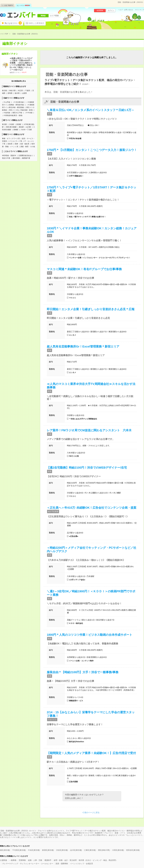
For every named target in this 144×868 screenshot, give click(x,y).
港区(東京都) (5, 850)
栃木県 (17, 93)
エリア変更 (54, 16)
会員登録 (100, 10)
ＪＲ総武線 (6, 113)
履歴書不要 (26, 158)
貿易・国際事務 (62, 864)
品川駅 (29, 127)
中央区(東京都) (34, 850)
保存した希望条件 (37, 23)
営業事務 (22, 860)
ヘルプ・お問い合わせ (126, 10)
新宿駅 (19, 124)
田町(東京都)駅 (11, 127)
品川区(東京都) (76, 850)
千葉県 (28, 91)
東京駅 (4, 124)
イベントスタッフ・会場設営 (82, 864)
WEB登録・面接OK (9, 155)
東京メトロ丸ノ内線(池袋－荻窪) (21, 110)
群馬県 (10, 93)
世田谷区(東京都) (133, 850)
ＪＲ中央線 (28, 113)
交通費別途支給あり (26, 155)
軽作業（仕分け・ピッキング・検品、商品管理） (98, 860)
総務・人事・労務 (35, 860)
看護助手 (48, 860)
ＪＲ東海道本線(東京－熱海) (12, 115)
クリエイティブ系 (16, 141)
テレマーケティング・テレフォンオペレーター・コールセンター (28, 864)
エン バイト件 (24, 5)
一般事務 (13, 860)
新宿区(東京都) (48, 850)
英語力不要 (6, 158)
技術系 (10, 144)
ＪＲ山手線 (6, 102)
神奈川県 (12, 91)
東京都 (4, 91)
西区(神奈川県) (104, 850)
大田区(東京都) (118, 850)
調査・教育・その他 (28, 147)
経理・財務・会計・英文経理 (65, 860)
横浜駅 (21, 127)
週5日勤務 (16, 158)
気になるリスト (13, 23)
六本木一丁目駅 (26, 130)
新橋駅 (16, 130)
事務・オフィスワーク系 (11, 138)
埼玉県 (20, 91)
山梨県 (24, 93)
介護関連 (4, 860)
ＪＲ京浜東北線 (18, 102)
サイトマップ (140, 10)
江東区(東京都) (90, 850)
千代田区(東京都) (19, 850)
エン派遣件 (7, 5)
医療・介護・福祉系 (22, 144)
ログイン (111, 10)
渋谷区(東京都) (62, 850)
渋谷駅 (12, 124)
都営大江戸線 (17, 113)
